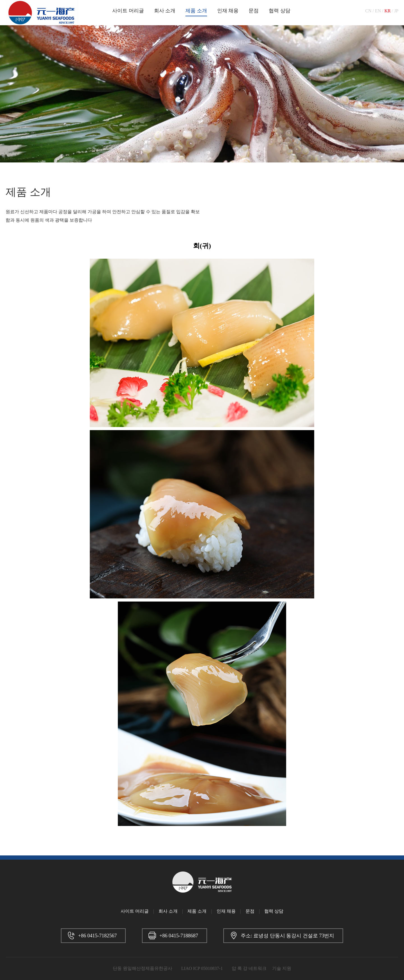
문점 (254, 11)
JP (396, 11)
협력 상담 (280, 11)
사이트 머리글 (128, 11)
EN (378, 11)
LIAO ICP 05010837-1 (202, 968)
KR (387, 11)
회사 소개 (165, 11)
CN (368, 11)
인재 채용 (228, 11)
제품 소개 (196, 11)
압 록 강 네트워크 (249, 968)
